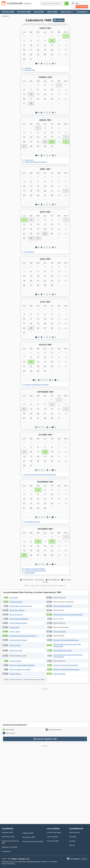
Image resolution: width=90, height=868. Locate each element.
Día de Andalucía (16, 614)
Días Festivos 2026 (24, 12)
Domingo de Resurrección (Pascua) (36, 162)
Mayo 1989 (45, 212)
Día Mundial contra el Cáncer (21, 606)
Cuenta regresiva (52, 837)
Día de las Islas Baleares (19, 619)
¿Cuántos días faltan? (54, 832)
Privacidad (73, 837)
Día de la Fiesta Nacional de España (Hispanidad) (40, 475)
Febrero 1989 (45, 77)
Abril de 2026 (39, 12)
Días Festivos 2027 (29, 837)
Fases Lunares (9, 733)
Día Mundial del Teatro (18, 640)
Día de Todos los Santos (32, 522)
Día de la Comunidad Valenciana (66, 640)
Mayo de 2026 (52, 12)
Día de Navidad (29, 573)
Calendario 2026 (8, 12)
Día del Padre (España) (18, 623)
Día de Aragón (15, 645)
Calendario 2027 (28, 833)
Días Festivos (8, 730)
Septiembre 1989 (45, 392)
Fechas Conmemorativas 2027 (33, 841)
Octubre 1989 (45, 435)
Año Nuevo (28, 68)
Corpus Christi (15, 674)
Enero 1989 (45, 28)
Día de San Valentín (17, 610)
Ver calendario (82, 7)
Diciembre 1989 (45, 529)
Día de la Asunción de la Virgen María (37, 385)
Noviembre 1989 (45, 482)
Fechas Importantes (53, 730)
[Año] (77, 3)
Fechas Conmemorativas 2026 (10, 842)
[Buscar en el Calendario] (67, 4)
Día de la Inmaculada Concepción (35, 571)
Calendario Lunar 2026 (9, 847)
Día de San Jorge (16, 650)
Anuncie (72, 845)
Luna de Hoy (6, 851)
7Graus (14, 859)
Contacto (72, 841)
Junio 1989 (45, 259)
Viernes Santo (29, 160)
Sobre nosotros (75, 832)
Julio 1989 (45, 302)
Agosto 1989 (45, 345)
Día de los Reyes (30, 70)
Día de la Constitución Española (35, 569)
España (28, 3)
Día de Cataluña (60, 631)
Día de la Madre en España (20, 669)
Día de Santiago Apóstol (63, 606)
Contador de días (53, 841)
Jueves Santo (14, 627)
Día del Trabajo (29, 252)
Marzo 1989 (45, 120)
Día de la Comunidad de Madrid (22, 665)
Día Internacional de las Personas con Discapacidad (68, 656)
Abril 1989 (45, 169)
